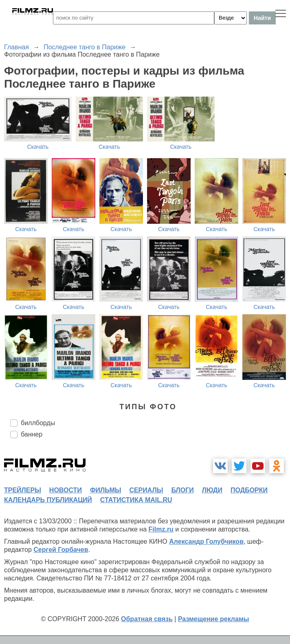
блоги (182, 490)
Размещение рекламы (214, 619)
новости (66, 490)
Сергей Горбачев (61, 550)
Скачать (38, 147)
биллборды (38, 423)
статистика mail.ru (136, 500)
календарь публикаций (48, 500)
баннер (32, 434)
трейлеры (23, 490)
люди (212, 490)
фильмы (105, 490)
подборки (249, 490)
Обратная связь (147, 619)
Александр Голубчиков (206, 541)
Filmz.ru (161, 529)
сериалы (146, 490)
